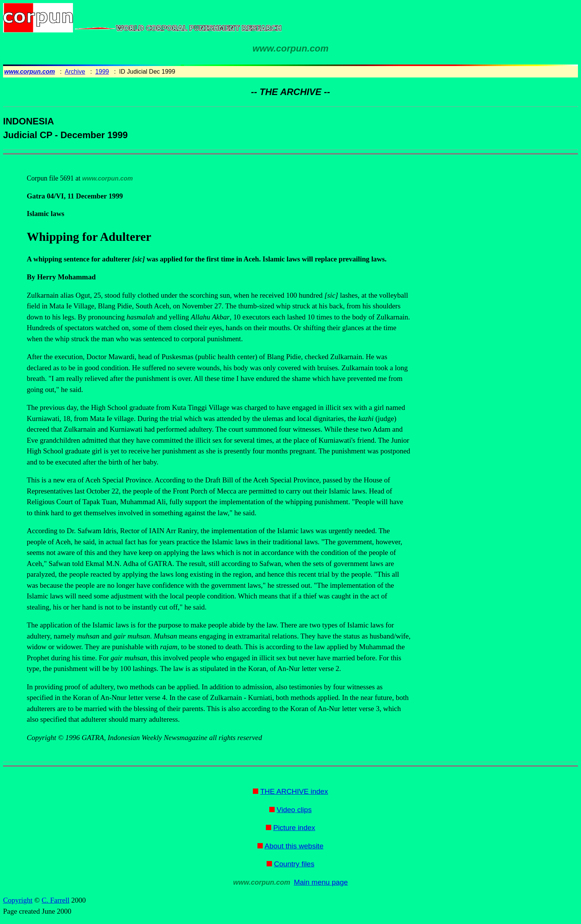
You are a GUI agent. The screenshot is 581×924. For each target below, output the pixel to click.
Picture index (294, 828)
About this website (294, 846)
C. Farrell (56, 900)
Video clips (294, 810)
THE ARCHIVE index (294, 791)
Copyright (18, 900)
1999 (102, 72)
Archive (75, 72)
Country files (294, 864)
